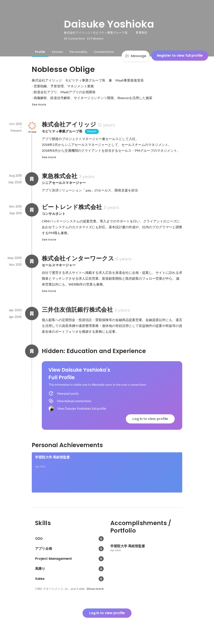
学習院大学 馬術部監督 (52, 457)
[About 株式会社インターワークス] (32, 261)
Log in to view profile (150, 419)
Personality (78, 52)
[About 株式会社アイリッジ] (32, 127)
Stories (57, 52)
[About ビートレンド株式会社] (32, 210)
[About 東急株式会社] (32, 179)
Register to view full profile (180, 55)
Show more (95, 589)
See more (39, 105)
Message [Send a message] (136, 56)
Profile (40, 52)
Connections (104, 52)
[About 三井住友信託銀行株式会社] (32, 314)
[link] (107, 472)
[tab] (40, 52)
